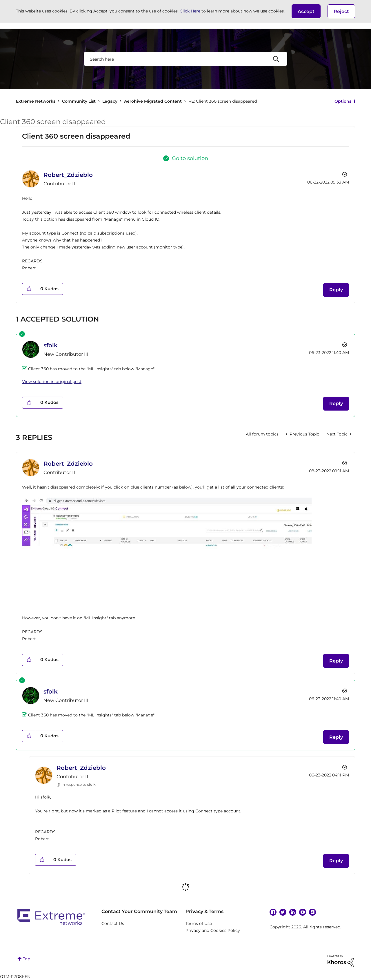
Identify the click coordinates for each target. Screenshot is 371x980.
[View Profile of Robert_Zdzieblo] (68, 175)
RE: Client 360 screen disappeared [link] (223, 101)
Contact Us (113, 923)
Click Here (190, 11)
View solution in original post (52, 382)
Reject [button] (341, 11)
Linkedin (293, 912)
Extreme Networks (36, 101)
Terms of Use (199, 923)
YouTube (303, 912)
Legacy (110, 101)
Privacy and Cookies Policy (213, 930)
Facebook (273, 912)
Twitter (283, 912)
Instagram (312, 912)
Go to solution (190, 158)
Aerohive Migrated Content (153, 101)
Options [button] (343, 101)
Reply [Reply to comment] (336, 403)
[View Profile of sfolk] (51, 345)
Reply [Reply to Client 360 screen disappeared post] (336, 290)
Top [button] (27, 959)
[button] (306, 11)
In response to (79, 784)
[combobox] (185, 59)
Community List (79, 101)
